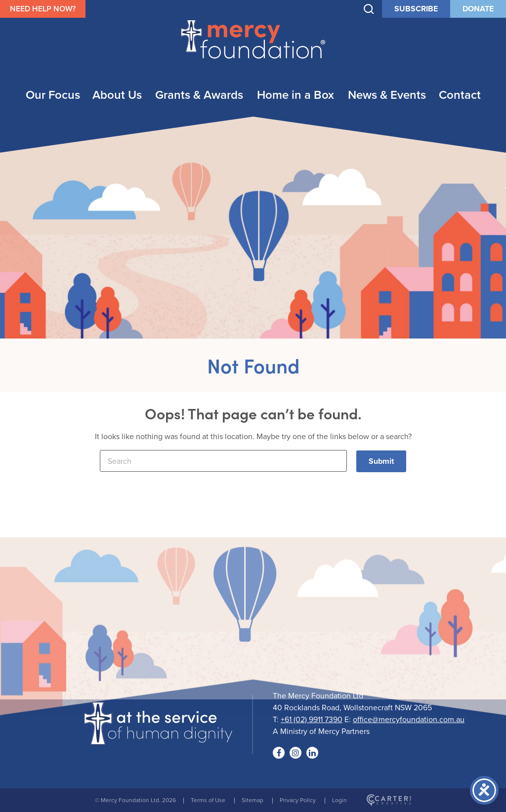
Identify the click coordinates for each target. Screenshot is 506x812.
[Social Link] (279, 753)
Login (339, 800)
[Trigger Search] (369, 9)
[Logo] (158, 738)
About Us (117, 95)
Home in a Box (295, 95)
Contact (460, 95)
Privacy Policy (298, 800)
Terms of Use (208, 800)
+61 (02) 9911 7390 (312, 719)
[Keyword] (223, 461)
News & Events (387, 95)
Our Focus (53, 95)
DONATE (478, 9)
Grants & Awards (199, 95)
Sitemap (253, 800)
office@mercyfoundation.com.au (409, 719)
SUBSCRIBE (416, 9)
